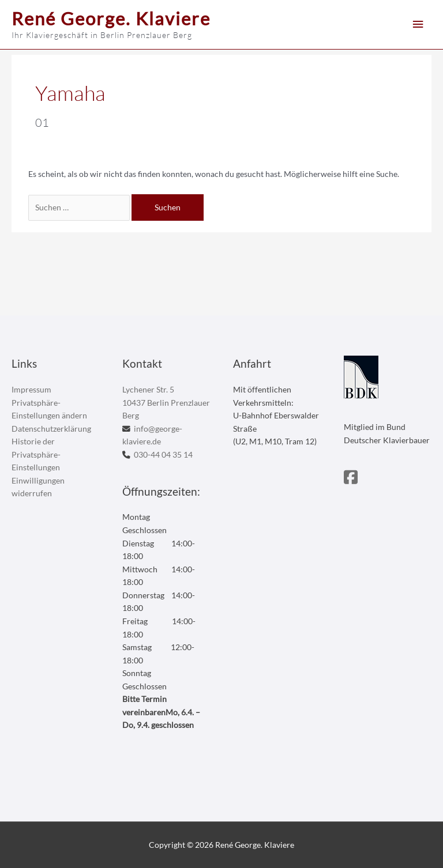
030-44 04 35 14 (163, 454)
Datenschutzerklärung (51, 429)
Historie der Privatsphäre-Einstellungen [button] (36, 454)
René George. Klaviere (111, 18)
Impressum (31, 389)
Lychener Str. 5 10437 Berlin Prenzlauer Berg (166, 402)
